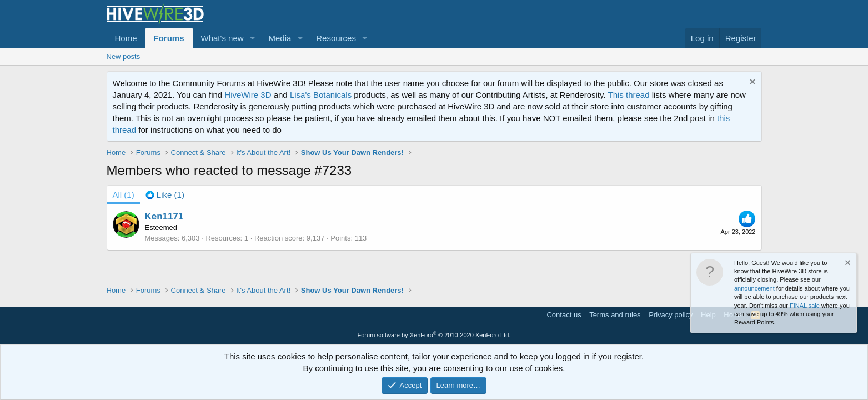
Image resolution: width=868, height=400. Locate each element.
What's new (222, 38)
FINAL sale (805, 306)
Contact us (564, 315)
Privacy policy (671, 315)
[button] (252, 38)
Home (126, 38)
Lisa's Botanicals (321, 95)
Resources (336, 38)
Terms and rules (615, 315)
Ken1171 (164, 216)
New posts (124, 56)
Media (280, 38)
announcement (754, 288)
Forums (169, 38)
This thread (628, 95)
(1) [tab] (124, 195)
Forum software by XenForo (434, 335)
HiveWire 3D (248, 95)
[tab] (165, 195)
